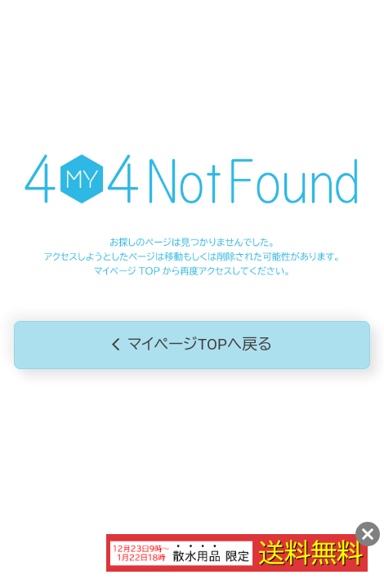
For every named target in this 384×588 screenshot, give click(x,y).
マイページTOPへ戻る (192, 345)
